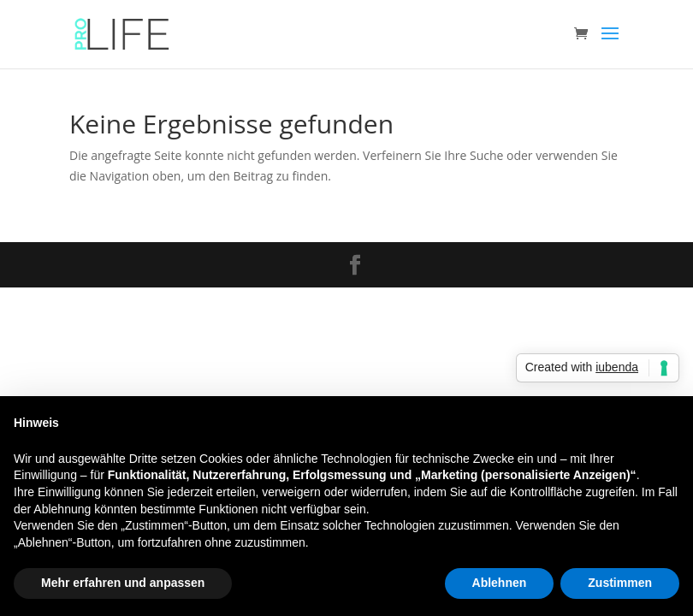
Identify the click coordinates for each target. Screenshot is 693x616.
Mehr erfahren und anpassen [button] (123, 583)
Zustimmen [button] (620, 583)
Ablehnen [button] (500, 583)
